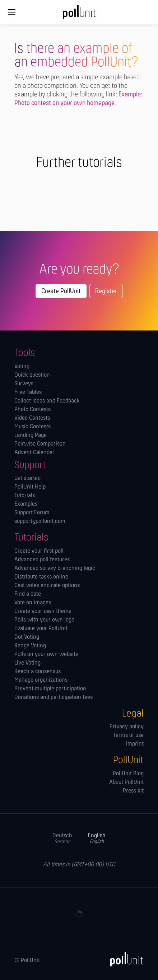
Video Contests (32, 418)
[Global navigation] (11, 12)
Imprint (135, 744)
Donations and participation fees (54, 698)
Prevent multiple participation (50, 689)
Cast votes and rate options (47, 586)
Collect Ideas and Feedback (47, 401)
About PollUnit (126, 782)
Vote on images (33, 603)
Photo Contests (32, 410)
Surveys (24, 384)
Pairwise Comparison (40, 444)
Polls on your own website (46, 655)
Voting (22, 367)
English (97, 839)
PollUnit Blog (128, 774)
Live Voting (27, 663)
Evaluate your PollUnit (41, 629)
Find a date (28, 594)
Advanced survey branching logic (55, 569)
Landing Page (31, 436)
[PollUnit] (124, 959)
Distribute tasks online (41, 577)
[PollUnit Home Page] (79, 14)
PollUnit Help (30, 487)
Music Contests (32, 427)
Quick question (32, 375)
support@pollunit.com (40, 522)
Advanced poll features (42, 560)
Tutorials (25, 496)
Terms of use (128, 736)
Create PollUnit (61, 291)
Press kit (133, 791)
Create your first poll (39, 551)
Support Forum (32, 513)
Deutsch (62, 839)
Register (106, 291)
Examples (26, 504)
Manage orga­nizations (41, 680)
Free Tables (28, 393)
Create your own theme (43, 612)
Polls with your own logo (44, 620)
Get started (27, 479)
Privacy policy (127, 727)
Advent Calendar (34, 453)
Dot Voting (27, 637)
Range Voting (30, 646)
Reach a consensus (38, 672)
